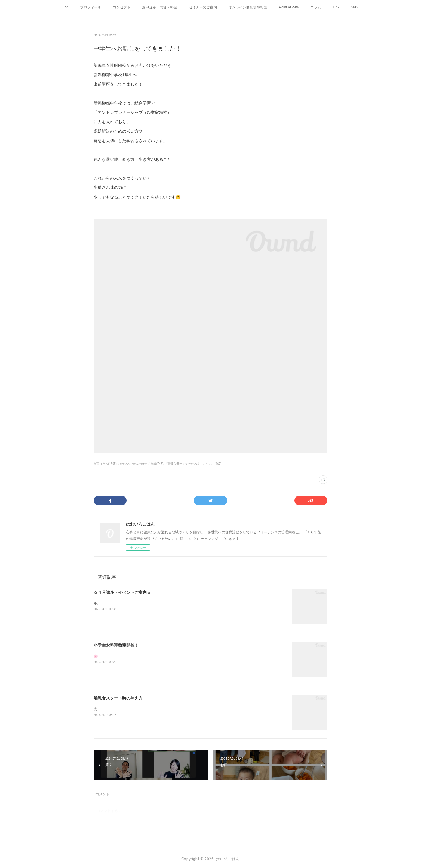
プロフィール (91, 7)
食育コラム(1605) (105, 464)
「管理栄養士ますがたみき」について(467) (193, 464)
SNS (354, 7)
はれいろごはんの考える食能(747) (141, 464)
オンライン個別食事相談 (248, 7)
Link (336, 7)
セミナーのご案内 (203, 7)
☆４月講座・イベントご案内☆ (122, 592)
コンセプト (122, 7)
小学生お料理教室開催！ (116, 645)
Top (66, 7)
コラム (316, 7)
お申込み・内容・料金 (160, 7)
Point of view (289, 7)
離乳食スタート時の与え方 (118, 698)
